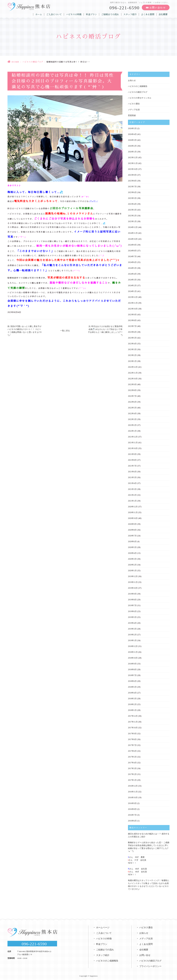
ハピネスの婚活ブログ (33, 62)
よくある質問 (148, 14)
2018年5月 (132, 686)
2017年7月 (132, 744)
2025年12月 (133, 157)
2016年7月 (132, 814)
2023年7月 (132, 326)
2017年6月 (132, 750)
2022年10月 (133, 378)
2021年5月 (132, 477)
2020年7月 (132, 535)
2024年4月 (132, 274)
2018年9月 (132, 663)
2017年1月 (132, 779)
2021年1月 (132, 500)
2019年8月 (132, 599)
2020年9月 (132, 524)
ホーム (39, 14)
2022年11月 (133, 372)
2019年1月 (132, 640)
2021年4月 (132, 483)
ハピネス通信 (134, 104)
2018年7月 (132, 675)
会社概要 (163, 14)
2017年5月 (132, 756)
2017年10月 (133, 727)
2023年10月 (133, 309)
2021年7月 (132, 465)
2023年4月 (132, 343)
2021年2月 (132, 494)
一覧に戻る (65, 331)
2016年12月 (133, 785)
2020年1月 (132, 570)
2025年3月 (132, 210)
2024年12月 (133, 227)
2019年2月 (132, 634)
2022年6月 (132, 402)
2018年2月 (132, 704)
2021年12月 (133, 436)
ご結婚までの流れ (110, 14)
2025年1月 (132, 221)
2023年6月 (132, 332)
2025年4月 (132, 204)
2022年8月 (132, 390)
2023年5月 (132, 338)
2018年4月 (132, 692)
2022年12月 (133, 367)
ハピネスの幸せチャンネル (140, 98)
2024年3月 (132, 279)
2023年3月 (132, 349)
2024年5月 (132, 268)
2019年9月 (132, 593)
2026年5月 (132, 128)
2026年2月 (132, 146)
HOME (15, 62)
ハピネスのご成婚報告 (138, 86)
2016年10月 (133, 797)
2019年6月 (132, 611)
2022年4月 (132, 413)
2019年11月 (133, 582)
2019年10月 (133, 587)
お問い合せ (145, 954)
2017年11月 (133, 721)
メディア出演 (134, 110)
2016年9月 (132, 803)
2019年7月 (132, 605)
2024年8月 (132, 250)
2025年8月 (132, 181)
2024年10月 (133, 239)
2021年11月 (133, 442)
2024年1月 (132, 291)
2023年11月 (133, 303)
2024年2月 (132, 285)
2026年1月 (132, 152)
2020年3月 (132, 558)
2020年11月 (133, 512)
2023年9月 (132, 314)
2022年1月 (132, 431)
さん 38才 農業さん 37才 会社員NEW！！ (137, 859)
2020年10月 (133, 518)
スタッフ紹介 (130, 14)
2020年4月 (132, 553)
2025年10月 (133, 169)
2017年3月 (132, 768)
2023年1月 (132, 361)
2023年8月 (132, 320)
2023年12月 (133, 297)
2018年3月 (132, 698)
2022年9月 (132, 384)
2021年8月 (132, 460)
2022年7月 (132, 396)
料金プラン (92, 14)
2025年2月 (132, 216)
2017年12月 (133, 715)
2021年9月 (132, 454)
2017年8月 (132, 739)
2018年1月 (132, 710)
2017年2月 (132, 773)
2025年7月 (132, 186)
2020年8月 (132, 529)
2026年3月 (132, 140)
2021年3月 (132, 489)
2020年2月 (132, 564)
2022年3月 (132, 419)
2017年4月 (132, 762)
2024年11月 (133, 233)
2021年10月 (133, 448)
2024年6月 (132, 262)
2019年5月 (132, 617)
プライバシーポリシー (150, 965)
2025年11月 (133, 163)
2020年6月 (132, 541)
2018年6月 (132, 680)
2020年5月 (132, 547)
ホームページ (103, 927)
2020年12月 (133, 506)
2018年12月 (133, 646)
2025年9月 (132, 175)
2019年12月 (133, 576)
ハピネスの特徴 (74, 14)
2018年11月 (133, 651)
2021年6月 (132, 471)
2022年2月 (132, 425)
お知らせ (132, 80)
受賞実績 (132, 115)
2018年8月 (132, 669)
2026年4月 (132, 134)
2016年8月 (132, 808)
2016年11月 (133, 791)
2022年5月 (132, 407)
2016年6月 (132, 820)
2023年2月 (132, 355)
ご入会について (54, 14)
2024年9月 (132, 245)
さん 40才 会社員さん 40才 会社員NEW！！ (137, 871)
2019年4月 (132, 622)
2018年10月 (133, 657)
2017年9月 (132, 733)
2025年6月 (132, 192)
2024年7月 (132, 256)
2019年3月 (132, 628)
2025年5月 (132, 198)
